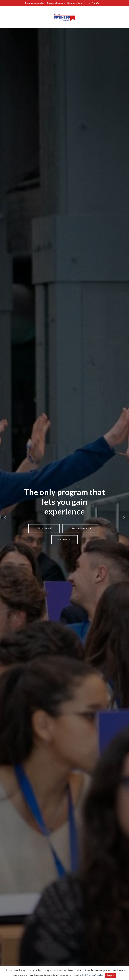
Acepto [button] (110, 975)
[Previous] (6, 518)
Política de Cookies (93, 975)
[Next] (123, 518)
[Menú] (5, 17)
